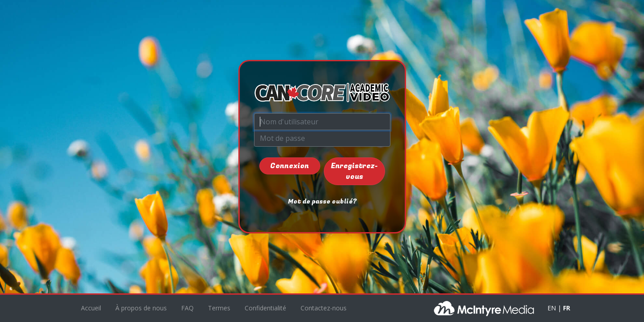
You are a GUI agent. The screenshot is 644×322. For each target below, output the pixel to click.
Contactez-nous (324, 308)
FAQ (187, 308)
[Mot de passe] (322, 138)
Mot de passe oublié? (322, 201)
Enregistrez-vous (354, 171)
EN (552, 308)
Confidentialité (265, 308)
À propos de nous (141, 308)
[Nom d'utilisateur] (322, 122)
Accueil (91, 308)
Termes (219, 308)
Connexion (290, 166)
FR (567, 308)
